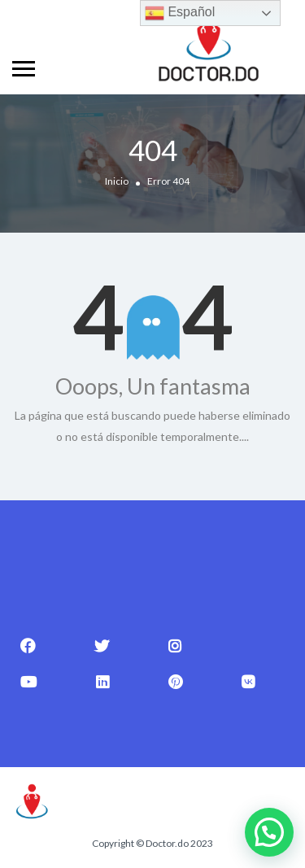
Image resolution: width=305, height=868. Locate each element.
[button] (269, 832)
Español (180, 13)
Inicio (117, 182)
